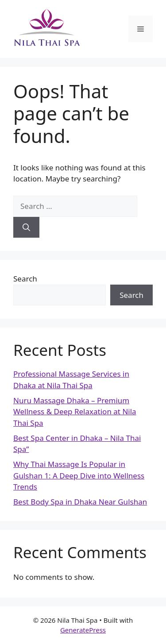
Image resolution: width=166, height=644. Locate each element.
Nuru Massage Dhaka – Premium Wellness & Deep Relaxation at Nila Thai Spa (75, 412)
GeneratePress (83, 630)
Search (25, 279)
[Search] (26, 228)
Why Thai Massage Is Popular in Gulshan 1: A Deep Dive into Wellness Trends (79, 475)
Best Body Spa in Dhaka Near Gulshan (80, 502)
